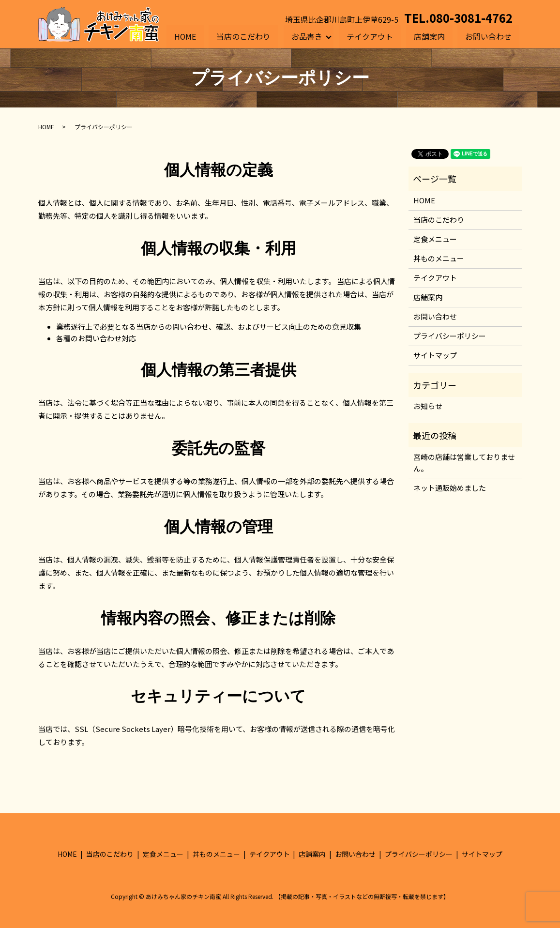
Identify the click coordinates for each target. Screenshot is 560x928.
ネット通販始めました (450, 488)
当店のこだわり (244, 36)
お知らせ (428, 406)
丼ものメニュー (439, 258)
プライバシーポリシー (450, 336)
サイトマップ (435, 355)
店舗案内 (429, 36)
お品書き (307, 36)
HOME (185, 36)
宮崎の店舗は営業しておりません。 (464, 463)
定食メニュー (435, 239)
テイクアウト (370, 36)
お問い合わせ (488, 36)
